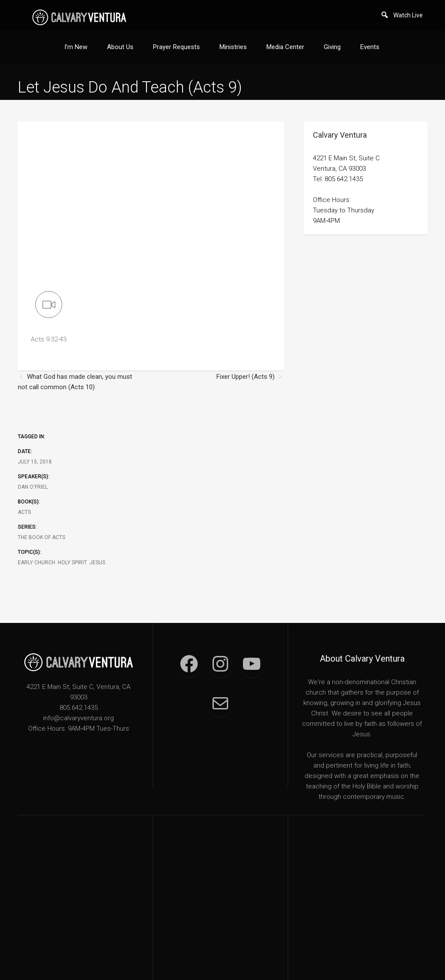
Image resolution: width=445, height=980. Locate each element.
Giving (332, 47)
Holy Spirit (72, 563)
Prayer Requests (176, 47)
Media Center (285, 47)
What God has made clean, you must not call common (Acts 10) (75, 382)
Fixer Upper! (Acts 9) (246, 377)
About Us (120, 47)
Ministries (233, 47)
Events (370, 47)
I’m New (76, 47)
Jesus (97, 563)
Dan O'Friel (33, 487)
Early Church (37, 563)
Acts (24, 512)
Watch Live (408, 15)
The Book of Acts (42, 537)
